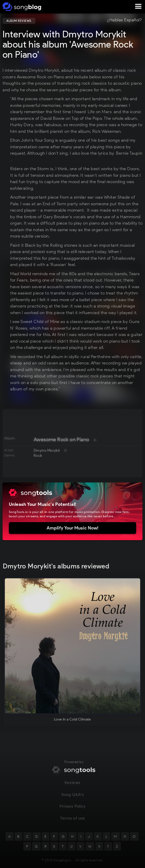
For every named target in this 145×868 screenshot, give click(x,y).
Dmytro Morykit (47, 450)
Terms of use (72, 821)
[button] (138, 7)
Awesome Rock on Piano (61, 439)
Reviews (72, 785)
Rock (38, 455)
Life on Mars (100, 112)
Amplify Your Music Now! (72, 528)
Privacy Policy (72, 809)
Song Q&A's (73, 797)
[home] (21, 7)
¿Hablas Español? (124, 20)
